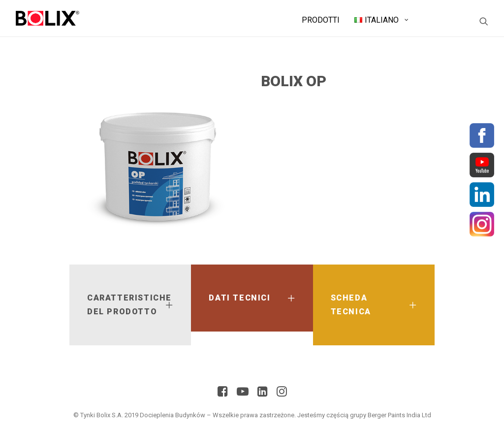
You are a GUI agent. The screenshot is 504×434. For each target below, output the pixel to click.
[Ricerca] (484, 21)
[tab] (130, 305)
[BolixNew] (47, 18)
